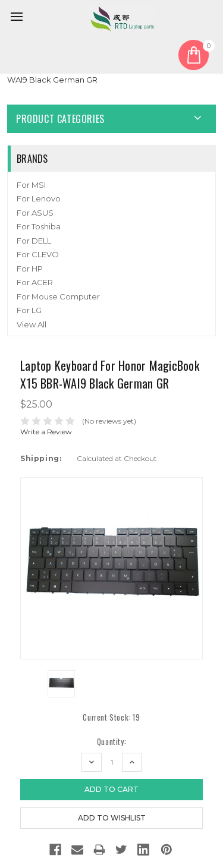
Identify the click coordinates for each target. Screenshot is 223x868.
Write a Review (46, 432)
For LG (29, 310)
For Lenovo (39, 198)
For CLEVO (38, 254)
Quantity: (111, 742)
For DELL (34, 241)
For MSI (31, 185)
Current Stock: (111, 717)
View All (32, 324)
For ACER (35, 282)
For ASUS (35, 213)
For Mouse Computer (58, 296)
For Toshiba (39, 226)
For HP (30, 269)
